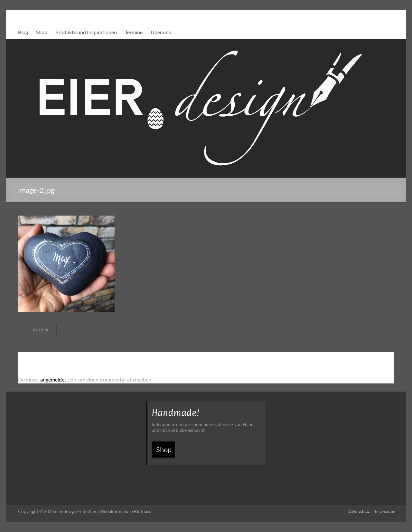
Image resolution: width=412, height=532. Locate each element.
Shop (42, 32)
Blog (23, 32)
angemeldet (53, 379)
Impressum (384, 511)
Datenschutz (359, 511)
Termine (134, 32)
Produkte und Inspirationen (86, 32)
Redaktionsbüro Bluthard (126, 511)
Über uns (161, 32)
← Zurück (37, 329)
